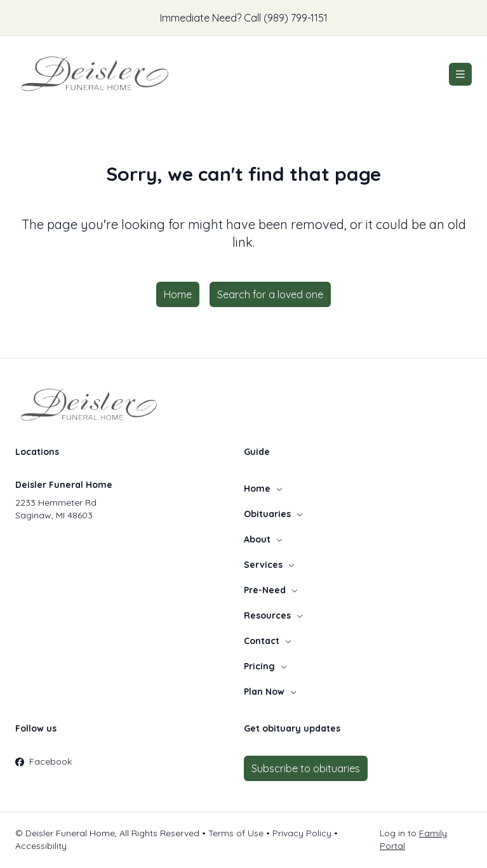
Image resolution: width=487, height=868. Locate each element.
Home (178, 294)
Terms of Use (236, 833)
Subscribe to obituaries (306, 768)
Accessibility (41, 846)
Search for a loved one (270, 294)
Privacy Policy (302, 833)
